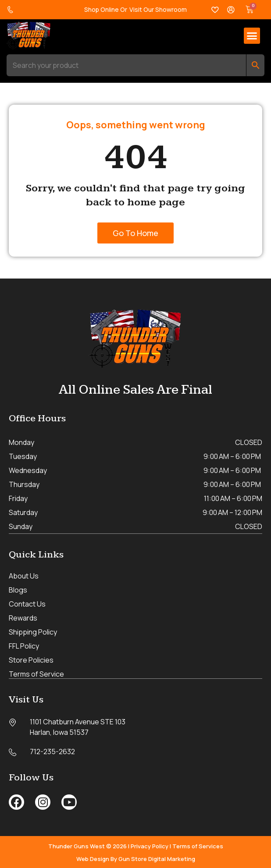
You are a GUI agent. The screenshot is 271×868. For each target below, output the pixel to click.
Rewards (23, 617)
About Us (24, 575)
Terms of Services (198, 845)
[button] (252, 36)
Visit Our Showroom (158, 9)
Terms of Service (36, 674)
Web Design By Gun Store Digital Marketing (136, 858)
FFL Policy (24, 646)
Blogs (18, 589)
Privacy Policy (150, 845)
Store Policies (31, 660)
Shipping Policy (33, 632)
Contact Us (27, 603)
